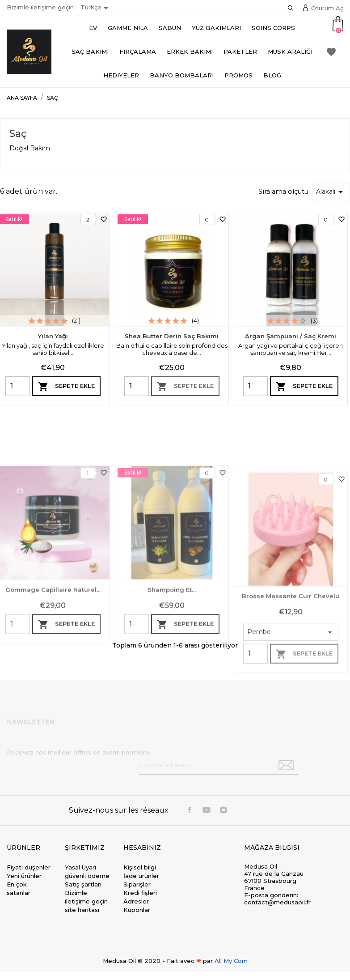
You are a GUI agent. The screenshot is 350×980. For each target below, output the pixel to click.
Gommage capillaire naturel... (53, 666)
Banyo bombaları (182, 75)
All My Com (231, 961)
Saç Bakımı (90, 51)
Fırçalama (138, 51)
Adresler (136, 901)
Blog (272, 75)
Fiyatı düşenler (29, 867)
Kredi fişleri (140, 893)
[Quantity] (18, 386)
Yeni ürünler (24, 876)
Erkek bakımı (190, 51)
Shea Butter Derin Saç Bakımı (172, 336)
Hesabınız (142, 848)
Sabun (170, 28)
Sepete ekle (66, 387)
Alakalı (331, 192)
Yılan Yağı (53, 336)
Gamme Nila (128, 28)
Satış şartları (83, 884)
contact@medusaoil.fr (277, 902)
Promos (238, 75)
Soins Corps (273, 28)
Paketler (240, 51)
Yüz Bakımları (216, 28)
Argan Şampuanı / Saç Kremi (291, 336)
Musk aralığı (290, 51)
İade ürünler (141, 876)
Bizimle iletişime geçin (40, 7)
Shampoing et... (172, 666)
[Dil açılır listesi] (96, 8)
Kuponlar (137, 910)
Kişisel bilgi (140, 867)
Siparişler (137, 884)
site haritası (82, 910)
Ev (93, 28)
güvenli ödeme (87, 876)
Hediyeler (121, 75)
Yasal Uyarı (80, 867)
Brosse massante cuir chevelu (291, 683)
